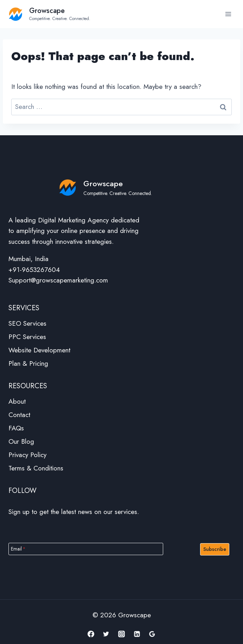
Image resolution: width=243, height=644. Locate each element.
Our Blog (21, 441)
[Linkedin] (137, 634)
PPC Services (27, 337)
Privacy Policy (27, 455)
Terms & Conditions (36, 468)
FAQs (16, 428)
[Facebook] (91, 634)
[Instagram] (122, 634)
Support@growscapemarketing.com (58, 280)
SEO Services (27, 323)
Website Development (39, 350)
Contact (19, 415)
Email (18, 549)
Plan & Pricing (28, 363)
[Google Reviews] (152, 634)
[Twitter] (106, 634)
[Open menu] (228, 14)
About (17, 401)
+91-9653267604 (34, 270)
